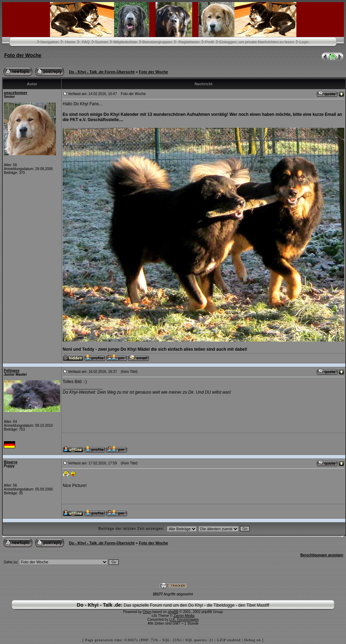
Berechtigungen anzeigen (322, 555)
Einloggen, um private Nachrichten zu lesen (257, 42)
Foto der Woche (23, 55)
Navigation (50, 42)
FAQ (86, 42)
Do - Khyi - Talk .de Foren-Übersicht (102, 72)
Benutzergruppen (157, 42)
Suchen (102, 42)
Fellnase (12, 370)
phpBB (173, 612)
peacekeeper (16, 93)
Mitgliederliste (125, 42)
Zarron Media (184, 616)
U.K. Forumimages (184, 620)
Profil (209, 42)
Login (304, 42)
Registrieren (189, 42)
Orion (147, 612)
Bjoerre (11, 462)
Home (70, 42)
